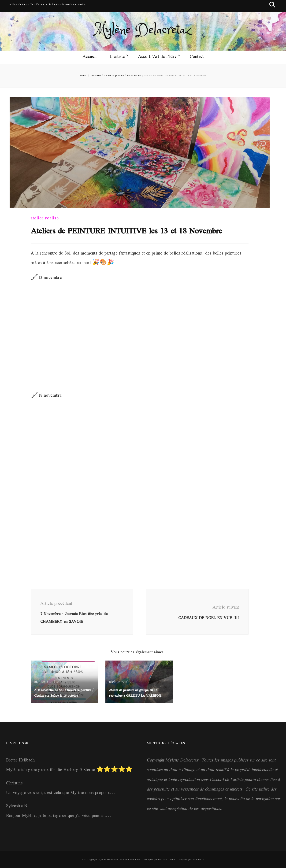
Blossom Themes (167, 860)
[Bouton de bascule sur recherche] (272, 6)
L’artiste (117, 57)
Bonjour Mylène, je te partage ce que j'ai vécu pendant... (59, 816)
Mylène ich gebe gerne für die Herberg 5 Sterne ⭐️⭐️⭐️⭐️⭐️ (69, 770)
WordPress (198, 860)
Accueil (89, 57)
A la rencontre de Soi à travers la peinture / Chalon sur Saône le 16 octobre (64, 693)
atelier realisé (45, 218)
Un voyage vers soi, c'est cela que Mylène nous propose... (61, 793)
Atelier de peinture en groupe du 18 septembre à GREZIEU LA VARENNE (135, 693)
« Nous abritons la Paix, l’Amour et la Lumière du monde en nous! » (47, 5)
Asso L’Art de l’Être (157, 57)
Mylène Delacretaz (143, 30)
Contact (197, 57)
